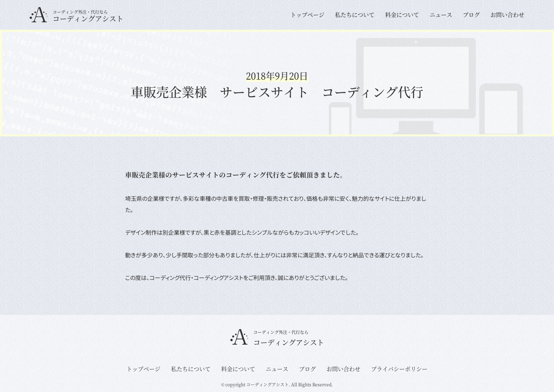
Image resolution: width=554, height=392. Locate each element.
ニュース (441, 15)
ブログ (471, 15)
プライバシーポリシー (399, 369)
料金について (402, 15)
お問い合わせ (507, 15)
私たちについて (355, 15)
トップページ (307, 15)
